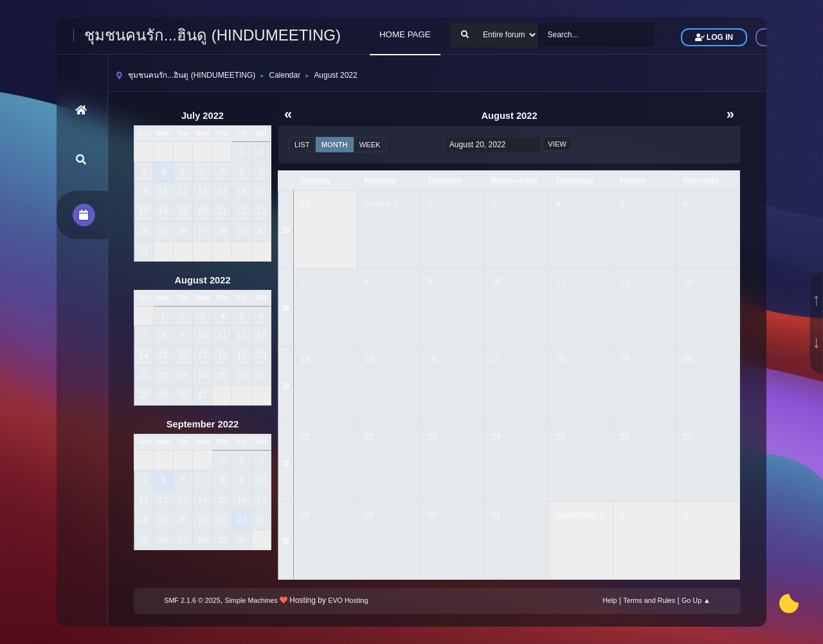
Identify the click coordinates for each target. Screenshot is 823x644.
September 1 (580, 514)
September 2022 (203, 424)
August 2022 (202, 280)
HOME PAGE (405, 34)
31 (305, 203)
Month (335, 145)
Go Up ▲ (696, 600)
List (302, 145)
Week (370, 145)
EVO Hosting (348, 600)
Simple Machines (251, 600)
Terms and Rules (649, 600)
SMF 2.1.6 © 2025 (192, 600)
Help (610, 600)
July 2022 (203, 116)
